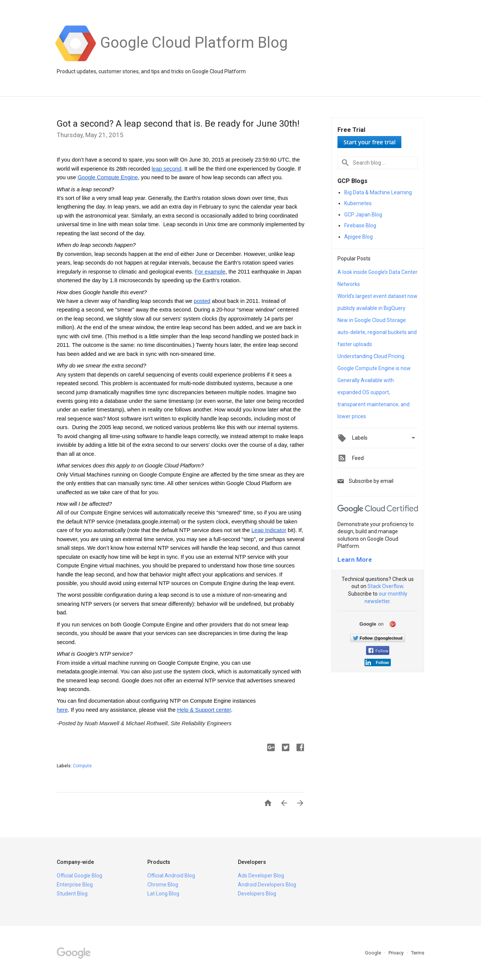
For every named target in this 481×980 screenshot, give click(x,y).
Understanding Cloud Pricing (371, 356)
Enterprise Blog (75, 885)
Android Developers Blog (267, 885)
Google (374, 953)
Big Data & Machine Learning (378, 192)
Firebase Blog (360, 225)
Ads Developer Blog (261, 876)
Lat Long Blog (163, 894)
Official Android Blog (171, 876)
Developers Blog (257, 894)
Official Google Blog (79, 876)
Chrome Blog (163, 885)
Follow (378, 651)
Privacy (397, 953)
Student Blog (72, 894)
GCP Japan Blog (363, 215)
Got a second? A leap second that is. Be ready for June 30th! (178, 124)
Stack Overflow (385, 586)
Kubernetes (358, 203)
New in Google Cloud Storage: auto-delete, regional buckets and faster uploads (377, 332)
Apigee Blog (358, 237)
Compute (82, 766)
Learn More (355, 560)
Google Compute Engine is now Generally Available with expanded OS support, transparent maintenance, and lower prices (374, 392)
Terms (418, 953)
